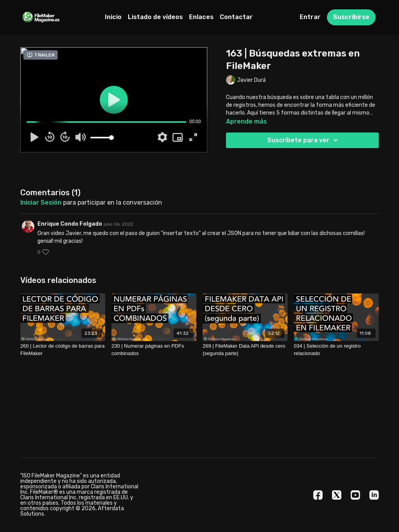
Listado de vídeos (155, 17)
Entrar (310, 17)
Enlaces (201, 17)
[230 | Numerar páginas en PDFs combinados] (154, 350)
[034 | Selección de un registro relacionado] (336, 350)
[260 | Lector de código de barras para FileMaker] (63, 350)
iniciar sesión (41, 202)
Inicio (113, 17)
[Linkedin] (374, 495)
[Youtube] (355, 495)
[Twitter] (337, 495)
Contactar (236, 17)
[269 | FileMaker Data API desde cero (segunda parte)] (245, 350)
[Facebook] (318, 495)
